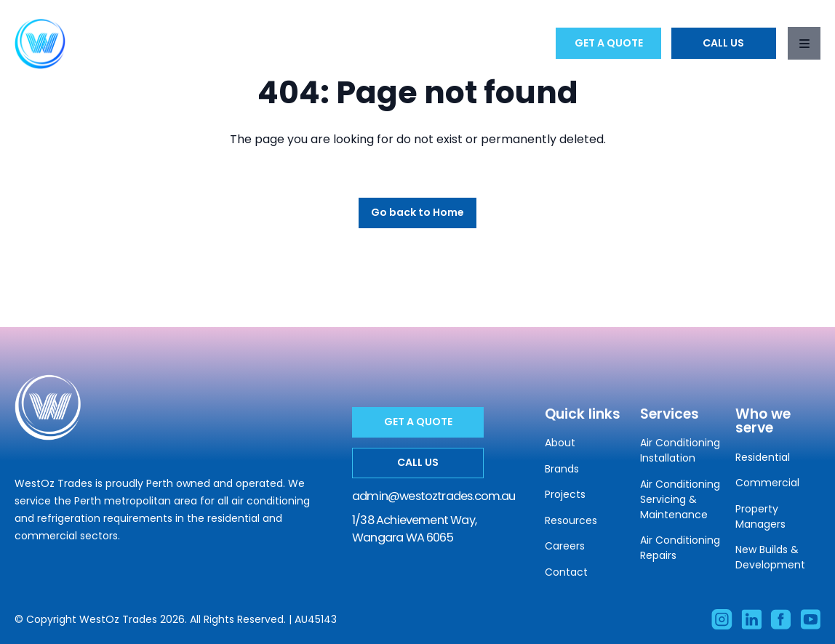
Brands (562, 469)
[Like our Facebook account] (780, 619)
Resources (571, 520)
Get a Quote (609, 43)
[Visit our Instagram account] (722, 619)
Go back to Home (417, 212)
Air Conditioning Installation (680, 450)
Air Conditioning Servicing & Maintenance (680, 499)
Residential (763, 457)
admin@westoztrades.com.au (434, 496)
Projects (565, 494)
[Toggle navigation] (804, 43)
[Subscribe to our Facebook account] (810, 619)
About (560, 443)
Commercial (767, 483)
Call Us (723, 43)
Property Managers (760, 516)
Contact (566, 572)
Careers (565, 546)
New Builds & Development (770, 557)
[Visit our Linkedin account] (751, 619)
